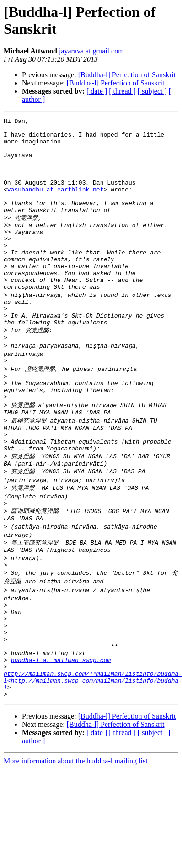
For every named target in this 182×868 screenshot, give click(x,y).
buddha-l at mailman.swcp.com (61, 736)
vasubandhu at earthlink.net (56, 204)
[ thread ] (122, 91)
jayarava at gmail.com (91, 51)
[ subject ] (152, 91)
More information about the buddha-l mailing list (76, 844)
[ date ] (97, 91)
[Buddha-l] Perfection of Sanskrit (127, 75)
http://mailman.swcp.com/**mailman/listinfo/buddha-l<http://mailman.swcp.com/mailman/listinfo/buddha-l (93, 761)
